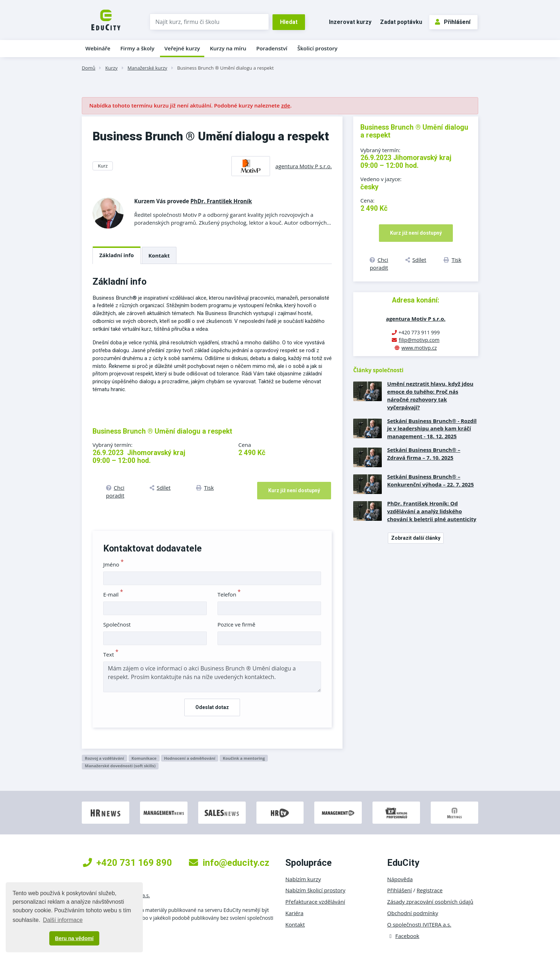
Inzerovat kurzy (350, 22)
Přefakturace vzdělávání (315, 902)
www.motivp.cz (419, 348)
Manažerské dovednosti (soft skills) (120, 766)
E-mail (113, 594)
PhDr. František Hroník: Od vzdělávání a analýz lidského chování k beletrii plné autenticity (432, 511)
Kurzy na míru (228, 48)
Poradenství (272, 48)
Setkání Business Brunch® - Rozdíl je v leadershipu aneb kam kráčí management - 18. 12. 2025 (432, 429)
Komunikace (144, 758)
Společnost (117, 624)
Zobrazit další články (416, 538)
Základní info (117, 255)
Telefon (229, 594)
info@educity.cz (229, 863)
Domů (89, 68)
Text (111, 654)
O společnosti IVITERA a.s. (419, 924)
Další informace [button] (63, 920)
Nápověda (400, 879)
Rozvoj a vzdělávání (104, 758)
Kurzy (111, 68)
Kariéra (294, 913)
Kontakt (159, 255)
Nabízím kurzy (303, 879)
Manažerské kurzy (147, 68)
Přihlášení (453, 22)
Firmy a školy (137, 48)
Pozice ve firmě (236, 624)
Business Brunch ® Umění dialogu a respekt (225, 68)
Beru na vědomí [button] (74, 938)
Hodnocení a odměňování (190, 758)
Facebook (403, 936)
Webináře (98, 48)
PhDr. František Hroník (221, 201)
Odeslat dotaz (212, 707)
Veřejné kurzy (182, 48)
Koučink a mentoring (244, 758)
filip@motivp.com (419, 340)
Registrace (430, 890)
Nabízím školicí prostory (315, 890)
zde (286, 105)
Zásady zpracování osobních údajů (430, 902)
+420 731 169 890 (127, 863)
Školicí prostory (317, 48)
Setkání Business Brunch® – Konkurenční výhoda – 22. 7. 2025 (431, 480)
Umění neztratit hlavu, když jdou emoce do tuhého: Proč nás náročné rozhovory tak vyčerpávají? (430, 395)
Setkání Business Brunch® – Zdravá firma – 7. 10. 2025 (424, 454)
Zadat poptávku (401, 22)
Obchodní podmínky (413, 913)
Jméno (113, 564)
